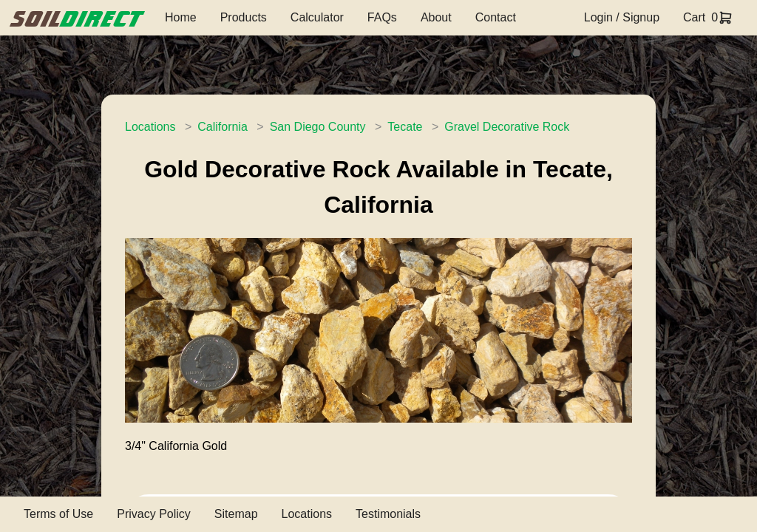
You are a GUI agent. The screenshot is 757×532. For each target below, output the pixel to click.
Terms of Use (58, 514)
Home (181, 17)
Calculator (317, 17)
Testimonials (388, 514)
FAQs (382, 17)
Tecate (405, 127)
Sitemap (236, 514)
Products (244, 17)
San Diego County (318, 127)
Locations (150, 127)
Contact (496, 17)
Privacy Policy (154, 514)
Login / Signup (622, 17)
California (223, 127)
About (436, 17)
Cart (694, 17)
